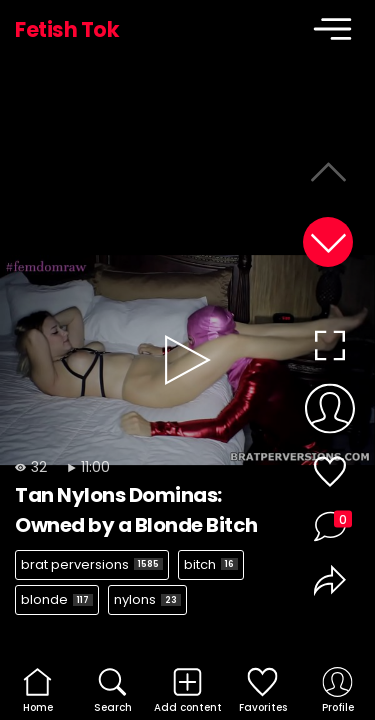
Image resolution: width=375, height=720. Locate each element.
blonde (57, 599)
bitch (211, 564)
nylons (147, 599)
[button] (328, 242)
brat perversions (92, 564)
